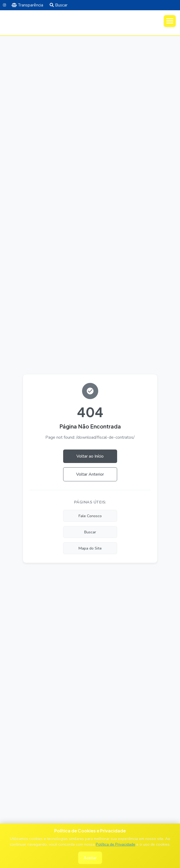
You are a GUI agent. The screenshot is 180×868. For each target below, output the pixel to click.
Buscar (59, 5)
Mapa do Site (90, 548)
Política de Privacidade (116, 844)
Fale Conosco (90, 516)
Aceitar (90, 858)
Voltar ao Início (90, 456)
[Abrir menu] (170, 21)
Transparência (27, 5)
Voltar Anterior (90, 474)
